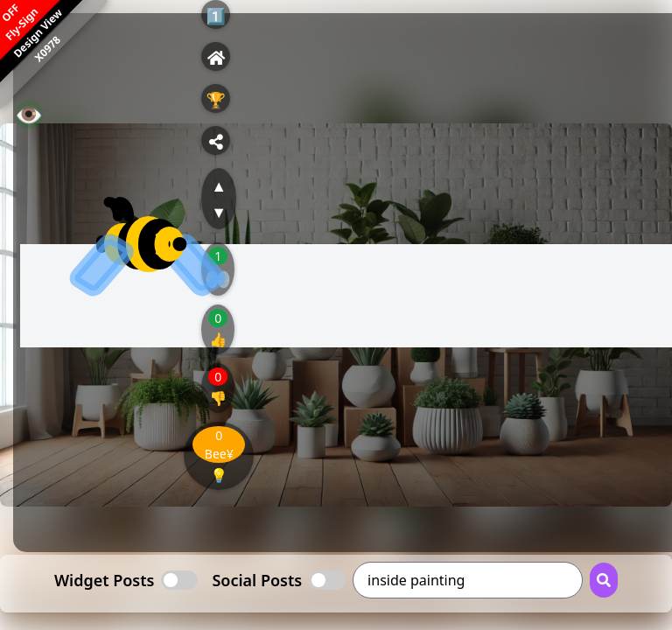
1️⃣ (216, 16)
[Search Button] (604, 580)
